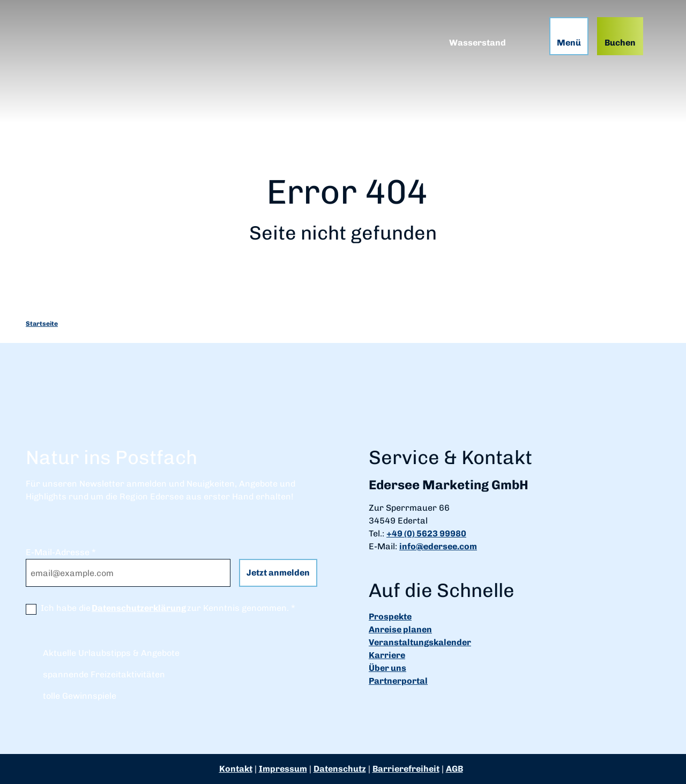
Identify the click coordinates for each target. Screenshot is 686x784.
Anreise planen (400, 629)
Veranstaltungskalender (420, 642)
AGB (454, 769)
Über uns (387, 668)
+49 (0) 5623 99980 (426, 533)
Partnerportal (398, 681)
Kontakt (236, 769)
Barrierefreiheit (406, 769)
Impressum (283, 769)
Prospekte (390, 617)
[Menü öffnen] (569, 36)
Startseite (42, 324)
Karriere (387, 655)
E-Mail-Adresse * (61, 552)
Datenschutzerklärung (139, 608)
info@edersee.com (438, 546)
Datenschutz (340, 769)
